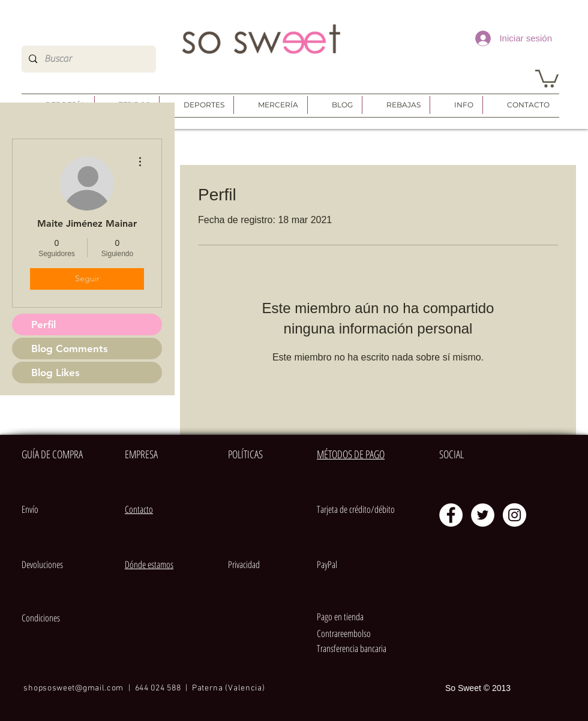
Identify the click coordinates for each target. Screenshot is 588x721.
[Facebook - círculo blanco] (451, 515)
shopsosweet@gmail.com (73, 688)
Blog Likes (55, 372)
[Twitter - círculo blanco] (483, 515)
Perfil (43, 325)
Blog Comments (70, 349)
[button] (547, 78)
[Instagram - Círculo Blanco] (514, 515)
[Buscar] (88, 59)
